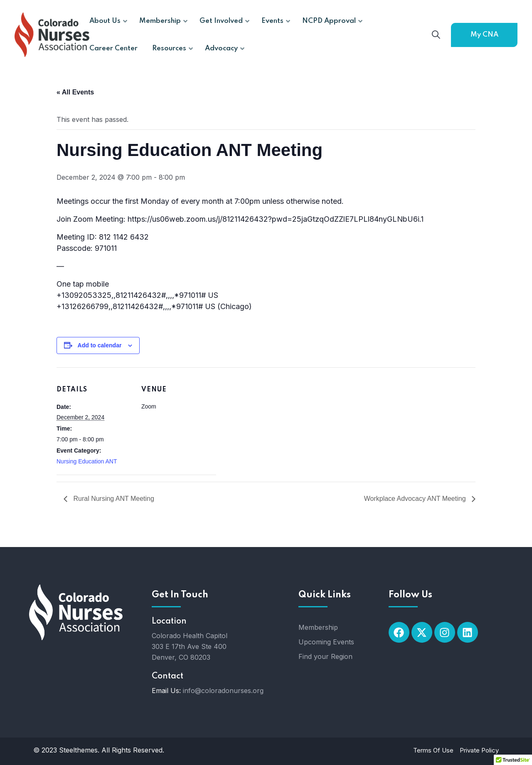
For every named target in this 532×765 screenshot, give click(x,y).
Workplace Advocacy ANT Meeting (416, 499)
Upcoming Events (326, 642)
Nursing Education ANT (87, 461)
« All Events (75, 92)
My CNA (484, 35)
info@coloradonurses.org (223, 691)
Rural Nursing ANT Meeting (113, 499)
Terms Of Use (433, 750)
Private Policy (479, 750)
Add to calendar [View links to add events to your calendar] (100, 345)
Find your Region (325, 656)
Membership (318, 627)
